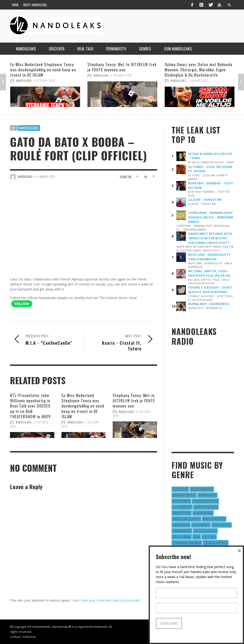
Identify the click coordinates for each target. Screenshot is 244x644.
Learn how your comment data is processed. (106, 600)
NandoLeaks (24, 81)
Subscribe (169, 623)
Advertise (29, 637)
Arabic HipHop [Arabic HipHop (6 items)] (206, 507)
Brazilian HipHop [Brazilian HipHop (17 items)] (186, 519)
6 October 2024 (44, 81)
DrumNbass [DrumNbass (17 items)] (182, 531)
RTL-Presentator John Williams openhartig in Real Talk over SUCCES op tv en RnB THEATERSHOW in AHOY (30, 406)
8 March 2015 (46, 177)
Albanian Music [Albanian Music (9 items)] (205, 501)
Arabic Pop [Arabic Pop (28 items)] (182, 513)
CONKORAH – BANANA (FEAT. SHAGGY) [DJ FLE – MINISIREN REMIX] (211, 217)
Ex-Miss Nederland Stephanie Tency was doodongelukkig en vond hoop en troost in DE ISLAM (43, 70)
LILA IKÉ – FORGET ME (205, 200)
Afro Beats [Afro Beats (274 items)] (207, 495)
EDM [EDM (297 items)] (197, 537)
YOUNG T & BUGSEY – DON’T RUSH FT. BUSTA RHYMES (210, 290)
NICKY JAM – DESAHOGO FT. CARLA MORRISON (210, 257)
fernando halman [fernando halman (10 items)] (187, 543)
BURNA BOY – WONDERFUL (209, 304)
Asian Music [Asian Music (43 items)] (203, 513)
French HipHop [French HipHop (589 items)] (216, 543)
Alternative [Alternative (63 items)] (182, 507)
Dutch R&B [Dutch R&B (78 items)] (182, 537)
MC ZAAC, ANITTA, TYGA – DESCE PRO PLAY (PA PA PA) (209, 273)
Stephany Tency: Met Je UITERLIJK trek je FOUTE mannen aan (122, 67)
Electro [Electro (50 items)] (209, 537)
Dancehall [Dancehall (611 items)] (201, 525)
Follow (22, 304)
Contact (15, 637)
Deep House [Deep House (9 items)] (221, 525)
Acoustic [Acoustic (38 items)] (180, 489)
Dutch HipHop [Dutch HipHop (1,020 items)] (205, 531)
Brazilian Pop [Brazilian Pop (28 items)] (214, 519)
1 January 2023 (198, 81)
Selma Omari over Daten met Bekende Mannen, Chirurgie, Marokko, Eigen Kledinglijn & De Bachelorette (199, 70)
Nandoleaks (29, 128)
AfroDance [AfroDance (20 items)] (181, 501)
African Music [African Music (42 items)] (184, 495)
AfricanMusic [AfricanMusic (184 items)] (202, 489)
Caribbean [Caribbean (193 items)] (181, 525)
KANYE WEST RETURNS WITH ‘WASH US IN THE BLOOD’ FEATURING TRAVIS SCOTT (210, 238)
